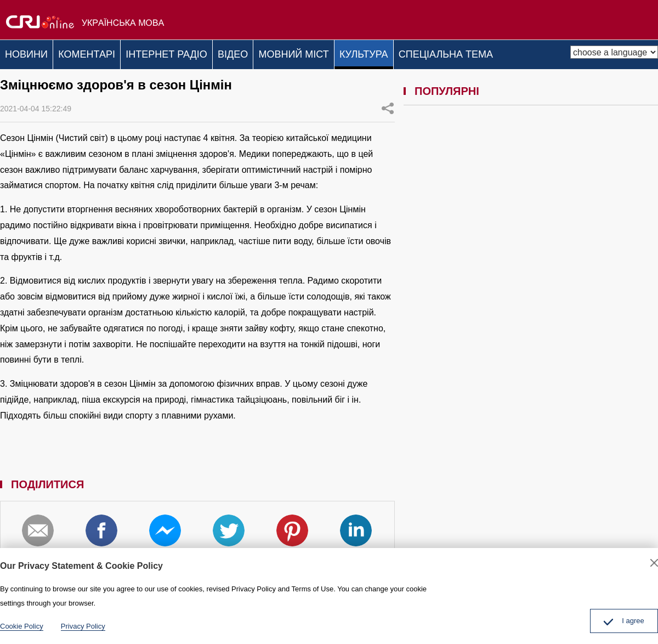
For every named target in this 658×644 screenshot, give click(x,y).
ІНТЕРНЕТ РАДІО (183, 53)
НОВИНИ (30, 53)
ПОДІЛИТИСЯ (388, 105)
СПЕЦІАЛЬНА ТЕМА (487, 53)
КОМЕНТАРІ (97, 53)
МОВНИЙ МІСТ (322, 53)
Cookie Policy (22, 626)
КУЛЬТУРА (399, 53)
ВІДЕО (255, 53)
